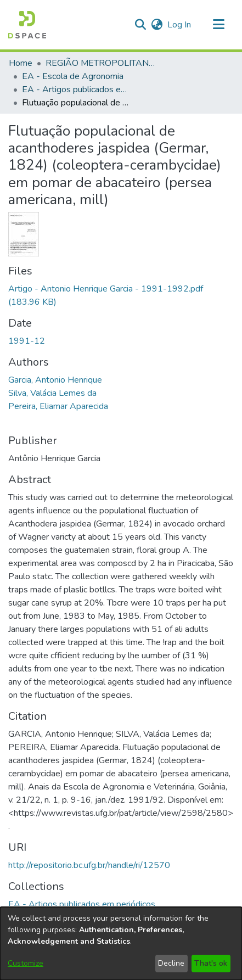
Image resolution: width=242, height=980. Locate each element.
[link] (82, 904)
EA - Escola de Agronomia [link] (73, 76)
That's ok (211, 963)
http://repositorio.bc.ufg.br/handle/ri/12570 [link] (89, 865)
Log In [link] (180, 25)
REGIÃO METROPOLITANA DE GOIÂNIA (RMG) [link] (100, 63)
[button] (27, 25)
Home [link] (21, 63)
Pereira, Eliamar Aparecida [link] (58, 406)
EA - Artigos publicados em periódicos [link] (77, 89)
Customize (26, 963)
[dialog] (121, 943)
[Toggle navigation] (218, 25)
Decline (171, 963)
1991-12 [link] (27, 341)
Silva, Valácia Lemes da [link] (52, 393)
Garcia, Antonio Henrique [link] (55, 380)
